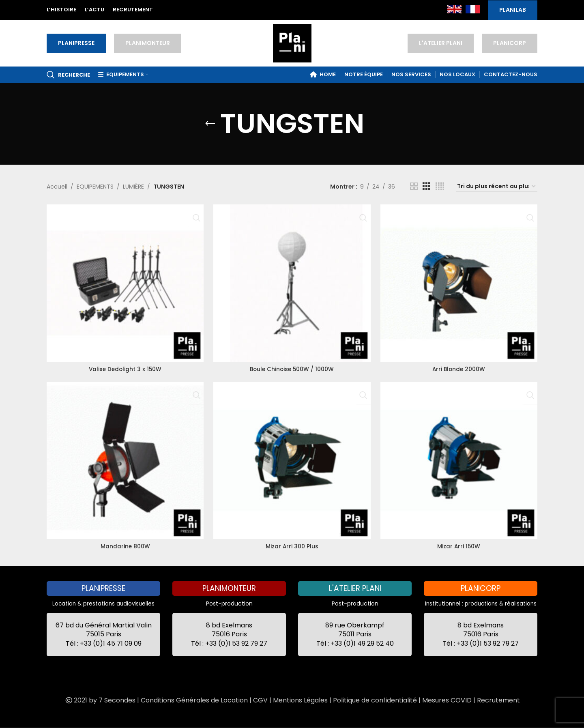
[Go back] (210, 124)
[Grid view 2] (414, 186)
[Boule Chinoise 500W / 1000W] (292, 282)
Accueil (57, 187)
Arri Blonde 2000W (459, 367)
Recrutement (498, 700)
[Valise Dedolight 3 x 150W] (124, 282)
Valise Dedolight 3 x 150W (125, 367)
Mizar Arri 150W (459, 545)
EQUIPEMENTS (95, 187)
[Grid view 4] (440, 186)
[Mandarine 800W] (124, 461)
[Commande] (497, 187)
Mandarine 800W (124, 545)
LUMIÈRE (133, 187)
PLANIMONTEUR (148, 43)
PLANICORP (510, 43)
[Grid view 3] (426, 186)
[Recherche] (68, 75)
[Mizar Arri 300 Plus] (292, 461)
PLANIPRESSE (76, 43)
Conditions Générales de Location (194, 700)
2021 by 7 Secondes (100, 700)
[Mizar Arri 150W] (460, 461)
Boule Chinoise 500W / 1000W (292, 367)
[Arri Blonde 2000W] (460, 282)
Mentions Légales (300, 700)
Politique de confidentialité (375, 700)
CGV (260, 700)
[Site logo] (292, 43)
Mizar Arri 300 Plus (292, 545)
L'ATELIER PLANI (441, 43)
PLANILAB (513, 10)
